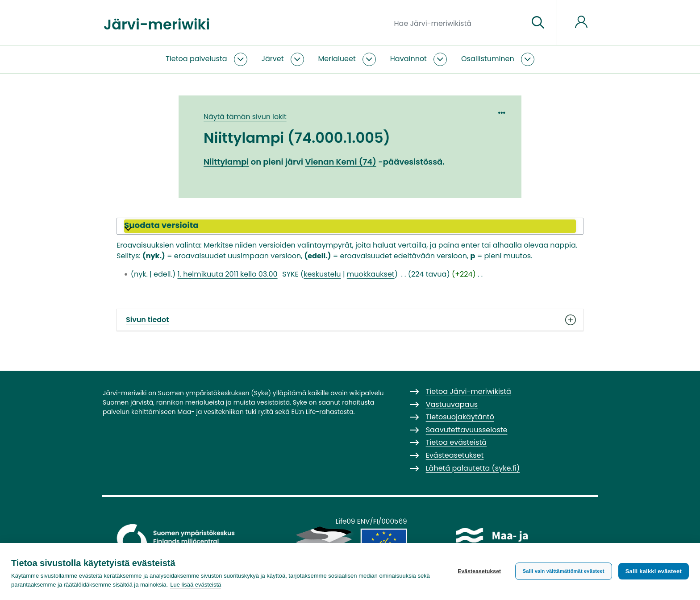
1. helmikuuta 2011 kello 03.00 (227, 274)
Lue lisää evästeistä (196, 585)
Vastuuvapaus (452, 404)
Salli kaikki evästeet (654, 571)
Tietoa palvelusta (196, 59)
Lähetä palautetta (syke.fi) (473, 468)
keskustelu (322, 274)
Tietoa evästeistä (456, 442)
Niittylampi (226, 162)
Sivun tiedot (350, 320)
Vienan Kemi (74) (341, 162)
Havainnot (408, 59)
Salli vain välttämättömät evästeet (564, 571)
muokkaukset (371, 274)
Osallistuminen (488, 59)
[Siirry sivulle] (538, 23)
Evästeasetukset (479, 571)
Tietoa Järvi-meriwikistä (469, 391)
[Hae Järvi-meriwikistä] (458, 23)
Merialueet (337, 59)
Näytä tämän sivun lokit (245, 117)
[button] (350, 226)
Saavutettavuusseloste (467, 430)
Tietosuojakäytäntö (460, 417)
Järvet (273, 59)
